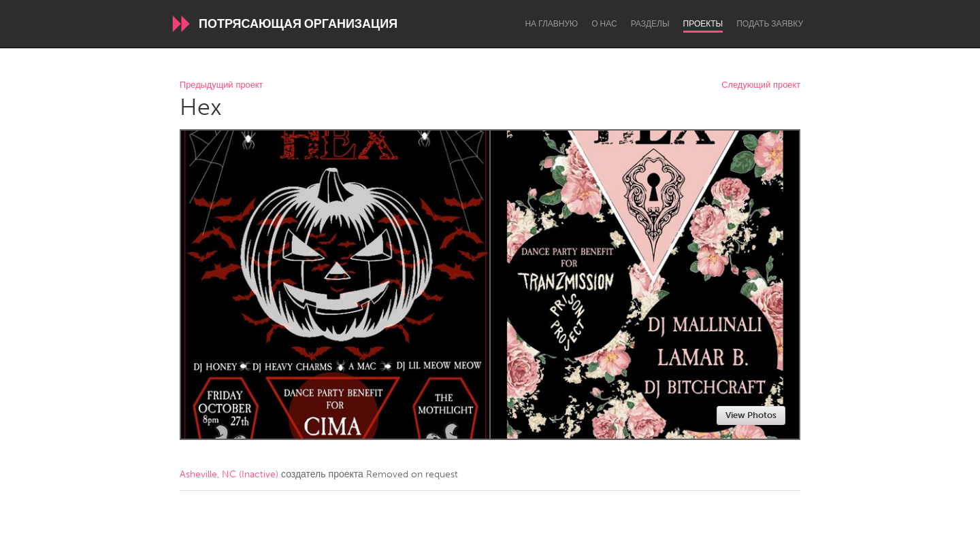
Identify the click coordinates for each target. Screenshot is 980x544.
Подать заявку (770, 24)
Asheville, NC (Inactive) (229, 474)
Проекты (703, 24)
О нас (604, 24)
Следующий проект (761, 85)
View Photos (751, 415)
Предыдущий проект (221, 85)
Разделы (650, 24)
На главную (551, 24)
